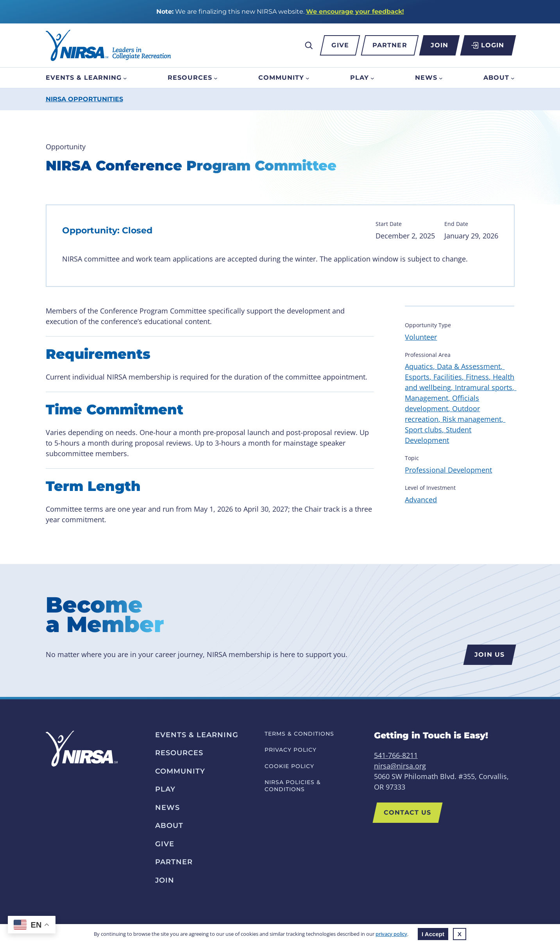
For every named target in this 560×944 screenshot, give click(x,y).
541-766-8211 (396, 755)
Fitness (477, 377)
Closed (137, 230)
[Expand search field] (309, 45)
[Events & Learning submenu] (125, 78)
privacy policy (391, 934)
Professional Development (448, 470)
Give (340, 45)
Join (439, 45)
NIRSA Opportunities (84, 99)
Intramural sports (484, 387)
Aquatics (419, 366)
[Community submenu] (308, 78)
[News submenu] (441, 78)
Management (427, 398)
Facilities (448, 377)
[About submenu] (513, 78)
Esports (417, 377)
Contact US (408, 812)
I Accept (433, 934)
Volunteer (421, 337)
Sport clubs (423, 430)
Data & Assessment (469, 366)
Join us (489, 655)
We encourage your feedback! (355, 12)
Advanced (421, 500)
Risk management (472, 419)
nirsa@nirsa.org (400, 766)
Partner (390, 45)
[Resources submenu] (216, 78)
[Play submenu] (372, 78)
